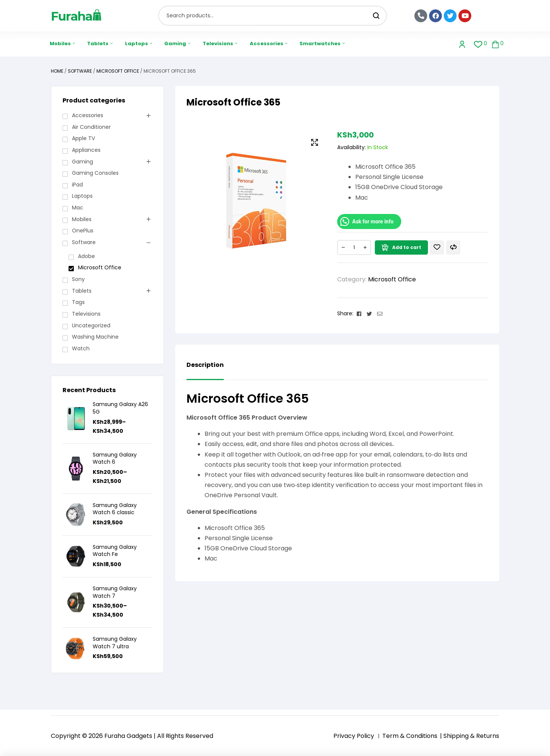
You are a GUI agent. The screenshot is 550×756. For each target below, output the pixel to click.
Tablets (82, 291)
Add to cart (407, 247)
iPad (77, 185)
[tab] (205, 371)
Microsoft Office (118, 71)
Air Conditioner (91, 127)
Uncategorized (91, 325)
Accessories (88, 115)
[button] (315, 142)
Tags (78, 302)
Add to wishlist (437, 247)
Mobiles (82, 219)
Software (80, 71)
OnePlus (83, 231)
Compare (453, 247)
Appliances (86, 150)
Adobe (86, 256)
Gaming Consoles (95, 173)
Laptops (82, 196)
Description (205, 365)
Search (377, 16)
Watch (81, 348)
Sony (78, 279)
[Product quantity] (354, 247)
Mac (78, 208)
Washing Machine (95, 337)
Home (57, 71)
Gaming (82, 162)
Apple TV (83, 138)
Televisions (86, 314)
